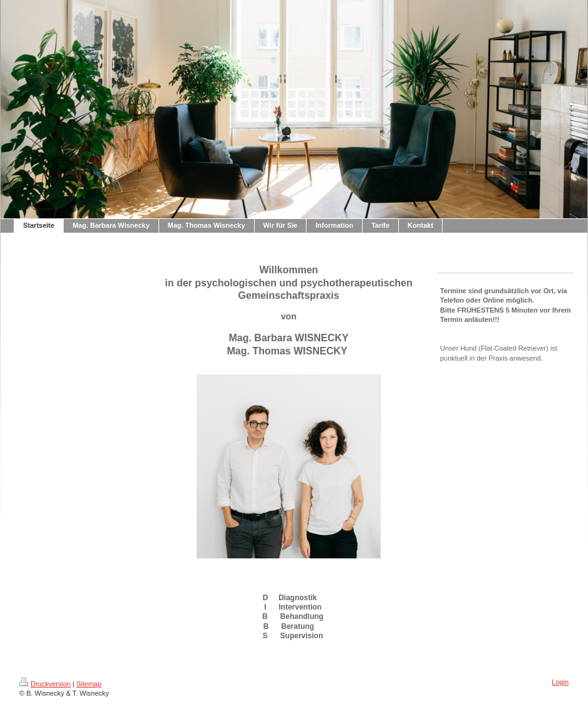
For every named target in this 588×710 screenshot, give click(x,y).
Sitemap (89, 684)
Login (560, 682)
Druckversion (45, 684)
